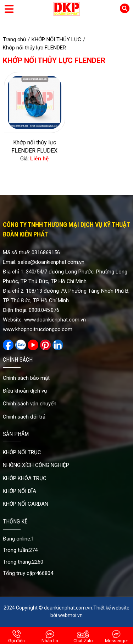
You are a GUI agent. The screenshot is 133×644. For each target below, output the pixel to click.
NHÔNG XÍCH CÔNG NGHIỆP (36, 465)
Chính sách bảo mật (26, 378)
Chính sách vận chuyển (30, 404)
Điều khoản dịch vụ (25, 391)
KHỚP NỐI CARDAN (26, 504)
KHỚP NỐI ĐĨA (20, 491)
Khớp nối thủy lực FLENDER (54, 60)
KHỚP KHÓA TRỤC (25, 478)
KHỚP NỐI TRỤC (22, 452)
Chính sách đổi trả (24, 417)
